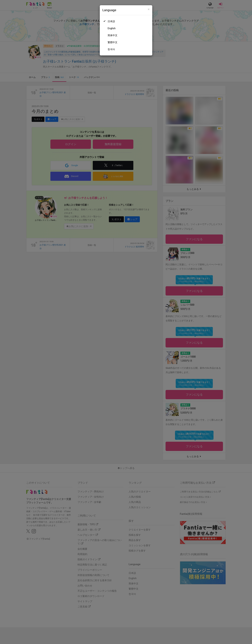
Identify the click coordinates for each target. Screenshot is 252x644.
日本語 (111, 21)
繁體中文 (113, 42)
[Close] (149, 9)
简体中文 (113, 35)
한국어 (111, 49)
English (112, 28)
